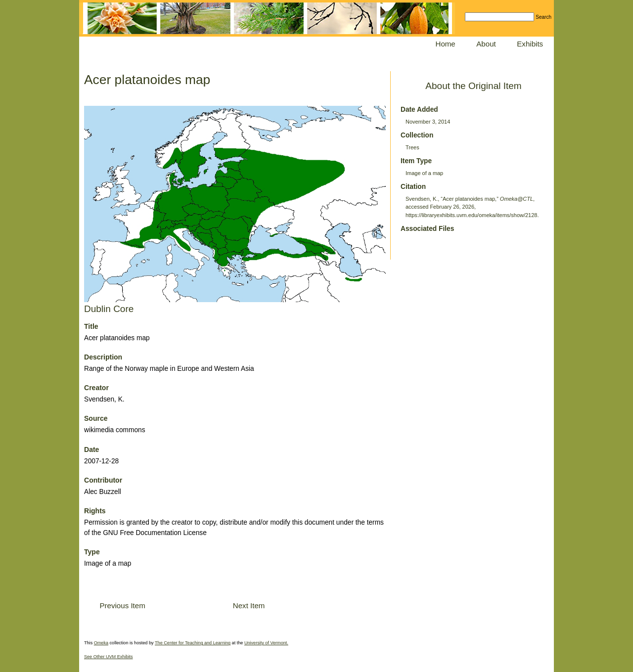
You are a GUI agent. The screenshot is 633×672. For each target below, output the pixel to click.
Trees (412, 147)
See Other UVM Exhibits (109, 657)
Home (446, 44)
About (486, 44)
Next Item (249, 605)
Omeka (101, 643)
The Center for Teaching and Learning (193, 643)
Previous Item (122, 605)
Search (543, 17)
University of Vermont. (266, 643)
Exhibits (530, 44)
